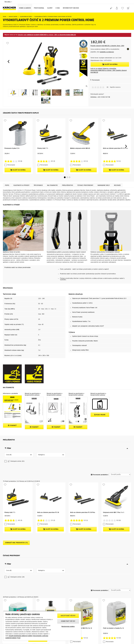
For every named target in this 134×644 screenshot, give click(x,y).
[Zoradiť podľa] (120, 490)
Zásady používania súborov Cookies (21, 636)
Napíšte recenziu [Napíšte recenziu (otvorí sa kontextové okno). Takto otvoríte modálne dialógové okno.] (115, 87)
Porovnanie (96, 80)
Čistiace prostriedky (85, 185)
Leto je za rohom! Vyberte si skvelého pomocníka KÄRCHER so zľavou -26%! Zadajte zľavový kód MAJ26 (109, 71)
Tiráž (19, 638)
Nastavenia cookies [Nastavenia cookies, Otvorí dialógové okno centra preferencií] (68, 627)
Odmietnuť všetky (68, 621)
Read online (100, 415)
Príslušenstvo (68, 185)
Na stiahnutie (52, 185)
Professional (39, 8)
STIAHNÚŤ (12, 425)
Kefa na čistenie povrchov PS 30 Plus (115, 148)
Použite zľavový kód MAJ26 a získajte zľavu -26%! (107, 46)
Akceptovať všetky (68, 616)
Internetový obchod (71, 8)
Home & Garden (25, 8)
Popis (7, 185)
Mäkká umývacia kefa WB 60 (80, 148)
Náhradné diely (104, 185)
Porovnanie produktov (99, 490)
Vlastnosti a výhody (21, 185)
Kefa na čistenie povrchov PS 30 (48, 528)
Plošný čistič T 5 (43, 148)
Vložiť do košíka (110, 64)
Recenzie (117, 185)
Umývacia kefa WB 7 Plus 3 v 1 (114, 528)
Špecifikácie (38, 185)
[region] (42, 626)
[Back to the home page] (10, 8)
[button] (8, 61)
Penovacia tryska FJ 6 (12, 148)
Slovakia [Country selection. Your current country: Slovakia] (8, 2)
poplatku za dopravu (107, 52)
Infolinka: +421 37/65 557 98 (100, 97)
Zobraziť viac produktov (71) (16, 558)
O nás (58, 8)
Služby (50, 8)
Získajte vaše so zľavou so (47, 35)
